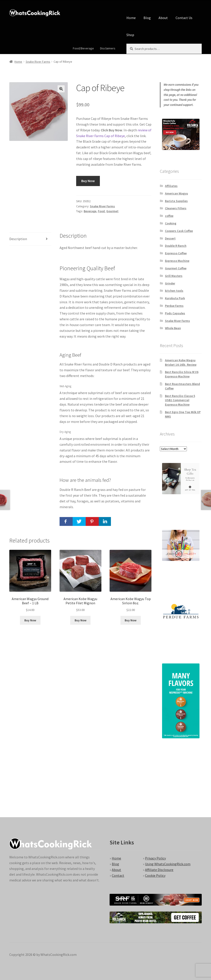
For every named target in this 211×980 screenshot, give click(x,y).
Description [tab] (18, 239)
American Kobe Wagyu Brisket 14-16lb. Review (181, 362)
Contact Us (184, 18)
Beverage (90, 211)
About (163, 18)
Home (131, 18)
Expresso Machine (177, 261)
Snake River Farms (38, 62)
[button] (61, 89)
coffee (169, 216)
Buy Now (88, 181)
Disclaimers (108, 48)
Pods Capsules (175, 313)
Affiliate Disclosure (159, 870)
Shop (130, 35)
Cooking (171, 223)
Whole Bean (173, 328)
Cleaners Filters (176, 208)
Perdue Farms (174, 306)
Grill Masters (174, 276)
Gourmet (112, 211)
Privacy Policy (155, 858)
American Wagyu (176, 193)
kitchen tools (174, 291)
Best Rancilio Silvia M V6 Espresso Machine (182, 374)
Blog (147, 18)
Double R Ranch (176, 246)
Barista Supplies (176, 201)
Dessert (170, 238)
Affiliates (171, 186)
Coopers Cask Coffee (179, 231)
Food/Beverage (83, 48)
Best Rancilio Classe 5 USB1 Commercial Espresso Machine (180, 400)
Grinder (170, 283)
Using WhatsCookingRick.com (168, 864)
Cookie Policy (155, 875)
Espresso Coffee (176, 253)
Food (101, 211)
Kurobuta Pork (175, 298)
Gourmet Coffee (176, 268)
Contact (118, 875)
